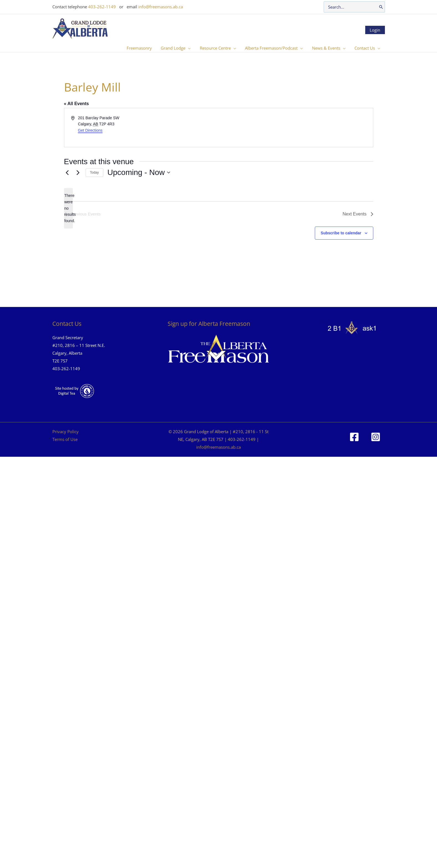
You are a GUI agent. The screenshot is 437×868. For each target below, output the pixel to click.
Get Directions (90, 130)
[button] (191, 48)
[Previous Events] (67, 172)
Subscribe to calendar (341, 233)
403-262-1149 (102, 7)
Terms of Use (65, 439)
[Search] (381, 7)
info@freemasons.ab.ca (161, 7)
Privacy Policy (66, 432)
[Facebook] (354, 437)
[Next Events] (78, 172)
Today (94, 172)
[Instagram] (376, 437)
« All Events (76, 104)
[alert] (68, 208)
